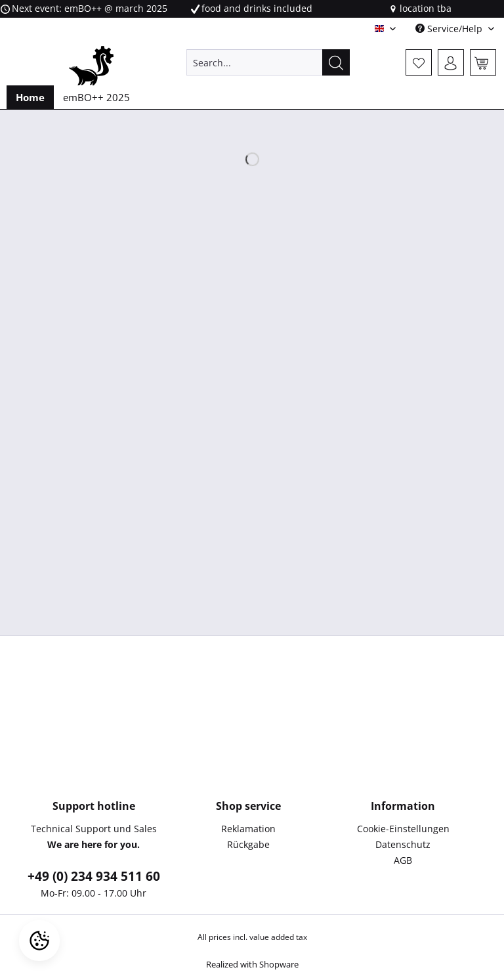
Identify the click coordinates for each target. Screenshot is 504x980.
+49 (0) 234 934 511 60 (94, 876)
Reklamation (248, 829)
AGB (403, 860)
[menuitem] (268, 69)
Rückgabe (248, 844)
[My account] (451, 62)
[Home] (30, 97)
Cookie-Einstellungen (403, 829)
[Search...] (268, 62)
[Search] (336, 62)
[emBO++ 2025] (96, 97)
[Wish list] (419, 62)
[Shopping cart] (483, 62)
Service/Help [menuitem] (450, 29)
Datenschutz (403, 844)
